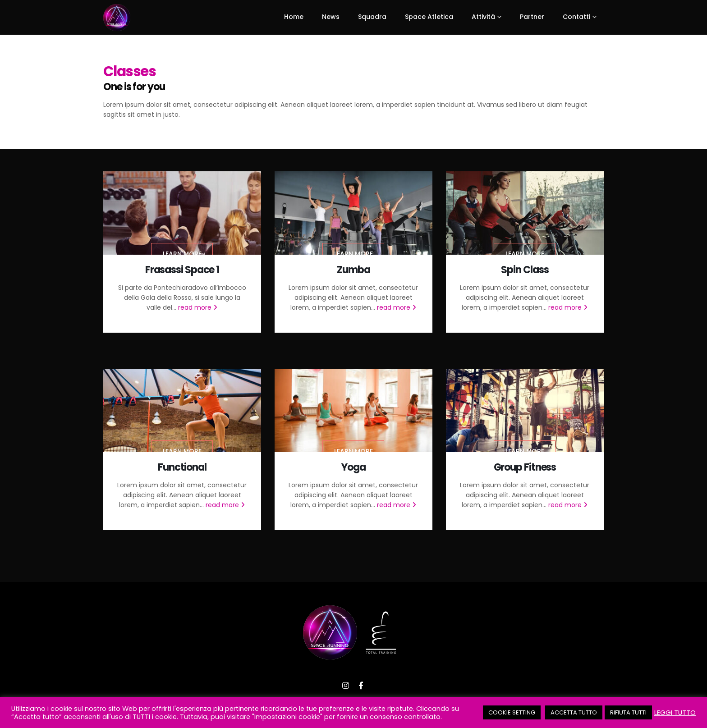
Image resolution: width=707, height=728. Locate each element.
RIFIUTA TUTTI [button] (628, 712)
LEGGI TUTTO (675, 713)
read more (198, 307)
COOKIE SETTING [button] (512, 712)
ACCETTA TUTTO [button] (574, 712)
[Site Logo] (117, 18)
